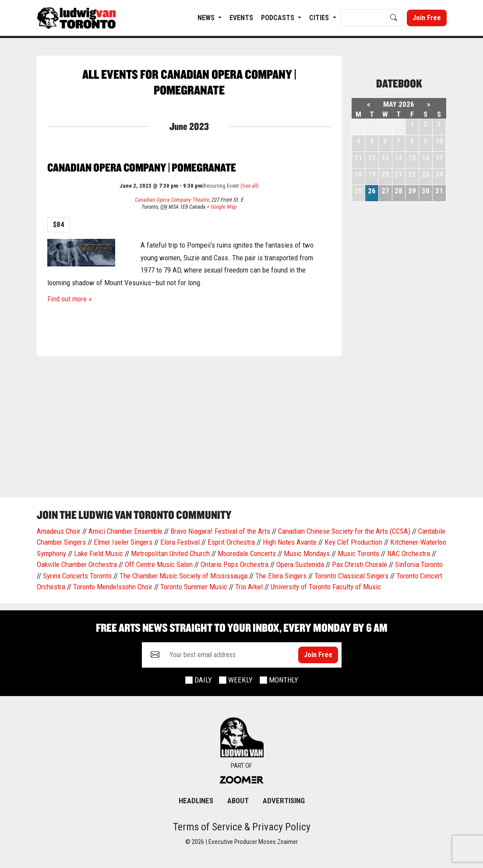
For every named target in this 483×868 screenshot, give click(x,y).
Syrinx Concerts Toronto (77, 576)
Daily (203, 680)
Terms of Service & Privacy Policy (242, 827)
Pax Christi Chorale (360, 564)
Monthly (284, 680)
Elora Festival (180, 542)
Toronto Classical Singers (351, 576)
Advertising (284, 801)
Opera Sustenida (300, 564)
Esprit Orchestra (231, 542)
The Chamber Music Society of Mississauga (183, 576)
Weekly (240, 680)
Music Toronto (358, 553)
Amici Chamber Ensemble (125, 531)
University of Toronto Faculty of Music (326, 587)
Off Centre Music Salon (159, 564)
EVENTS (241, 18)
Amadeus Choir (59, 531)
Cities (320, 18)
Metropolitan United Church (170, 553)
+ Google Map (222, 207)
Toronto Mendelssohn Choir (113, 587)
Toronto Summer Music (194, 587)
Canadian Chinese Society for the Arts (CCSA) (344, 531)
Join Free (427, 18)
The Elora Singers (281, 576)
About (238, 801)
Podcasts (279, 18)
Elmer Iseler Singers (123, 542)
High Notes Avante (290, 542)
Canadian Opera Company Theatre (172, 200)
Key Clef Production (353, 542)
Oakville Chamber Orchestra (77, 564)
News (207, 18)
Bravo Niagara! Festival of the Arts (220, 531)
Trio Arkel (249, 587)
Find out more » (69, 299)
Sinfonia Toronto (419, 564)
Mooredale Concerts (247, 553)
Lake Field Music (99, 553)
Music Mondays (307, 553)
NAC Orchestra (409, 553)
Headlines (196, 801)
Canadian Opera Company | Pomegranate (142, 167)
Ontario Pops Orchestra (234, 564)
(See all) (250, 186)
